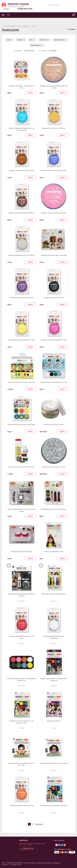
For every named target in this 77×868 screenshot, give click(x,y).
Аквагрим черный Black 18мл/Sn (54, 298)
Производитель (36, 45)
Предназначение (59, 40)
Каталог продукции (23, 26)
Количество (43, 40)
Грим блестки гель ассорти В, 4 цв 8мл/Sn (22, 467)
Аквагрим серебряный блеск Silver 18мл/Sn (22, 255)
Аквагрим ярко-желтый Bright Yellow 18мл (22, 340)
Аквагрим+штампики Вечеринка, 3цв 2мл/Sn (22, 425)
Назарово (6, 9)
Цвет (31, 40)
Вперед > (39, 824)
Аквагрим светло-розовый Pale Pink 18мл (54, 213)
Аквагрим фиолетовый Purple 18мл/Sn (22, 298)
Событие (20, 40)
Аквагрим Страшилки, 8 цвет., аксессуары (54, 255)
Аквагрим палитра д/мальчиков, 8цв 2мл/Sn (54, 806)
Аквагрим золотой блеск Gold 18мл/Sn (54, 128)
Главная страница (9, 26)
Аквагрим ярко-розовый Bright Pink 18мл (54, 340)
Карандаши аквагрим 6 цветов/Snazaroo (54, 594)
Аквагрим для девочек (54, 721)
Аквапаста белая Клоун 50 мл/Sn (54, 425)
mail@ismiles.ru (29, 850)
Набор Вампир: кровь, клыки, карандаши (54, 509)
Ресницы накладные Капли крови (22, 552)
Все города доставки (26, 845)
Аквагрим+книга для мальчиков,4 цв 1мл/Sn (54, 382)
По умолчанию (29, 51)
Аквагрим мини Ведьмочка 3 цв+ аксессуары (54, 763)
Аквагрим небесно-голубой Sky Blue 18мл (54, 170)
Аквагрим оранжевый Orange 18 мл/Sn (22, 806)
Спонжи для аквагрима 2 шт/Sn (54, 552)
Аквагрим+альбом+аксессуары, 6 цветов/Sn (22, 382)
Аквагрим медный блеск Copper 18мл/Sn (22, 170)
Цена (8, 40)
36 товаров (52, 51)
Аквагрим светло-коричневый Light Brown (22, 213)
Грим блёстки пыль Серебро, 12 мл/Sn (54, 467)
